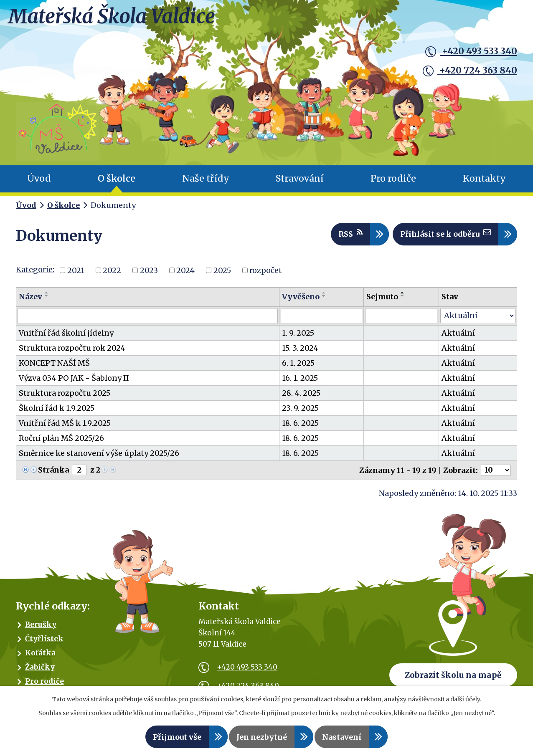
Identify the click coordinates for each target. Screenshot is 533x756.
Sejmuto (382, 301)
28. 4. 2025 (301, 398)
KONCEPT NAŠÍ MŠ (54, 368)
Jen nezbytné (262, 737)
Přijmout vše (177, 737)
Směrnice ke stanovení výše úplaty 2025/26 (99, 458)
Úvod (39, 183)
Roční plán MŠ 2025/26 (61, 443)
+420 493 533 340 (471, 51)
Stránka (53, 474)
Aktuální (458, 338)
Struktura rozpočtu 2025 (65, 398)
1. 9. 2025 (298, 338)
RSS (350, 238)
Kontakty (484, 183)
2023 (149, 275)
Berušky (41, 629)
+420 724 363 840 (470, 71)
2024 (185, 275)
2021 (76, 275)
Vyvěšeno (301, 301)
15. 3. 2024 (300, 353)
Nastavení (342, 737)
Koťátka (40, 657)
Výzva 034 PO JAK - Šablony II (74, 383)
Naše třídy (206, 183)
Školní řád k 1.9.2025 (57, 413)
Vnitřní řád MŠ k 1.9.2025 (65, 428)
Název (30, 301)
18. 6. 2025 (300, 428)
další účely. (466, 699)
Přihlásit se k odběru (445, 238)
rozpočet (266, 275)
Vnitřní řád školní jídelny (66, 338)
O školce (117, 183)
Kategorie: (35, 274)
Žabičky (40, 672)
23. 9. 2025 (300, 413)
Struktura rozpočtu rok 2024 (72, 353)
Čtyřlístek (44, 643)
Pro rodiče (393, 183)
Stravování (300, 183)
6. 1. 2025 (298, 368)
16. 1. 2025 (300, 383)
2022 (112, 275)
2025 (222, 275)
